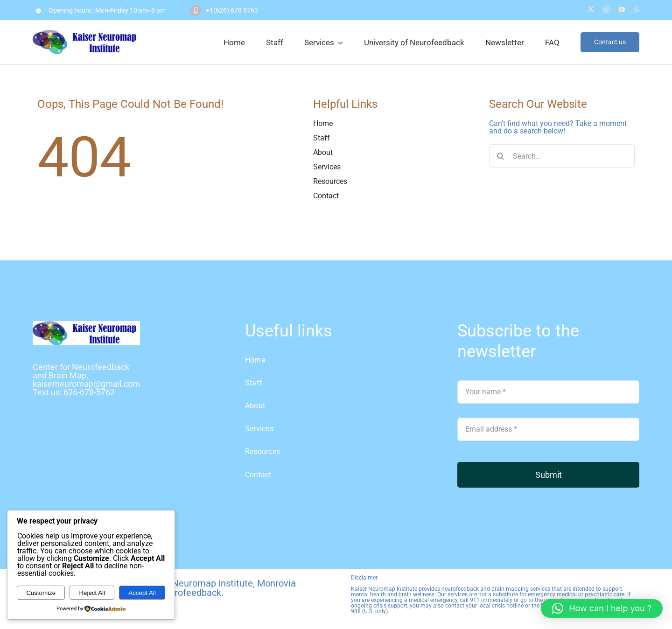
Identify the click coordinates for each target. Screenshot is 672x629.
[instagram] (606, 10)
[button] (602, 608)
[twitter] (591, 10)
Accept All (142, 593)
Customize (41, 593)
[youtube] (622, 10)
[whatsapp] (637, 10)
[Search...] (562, 156)
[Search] (501, 156)
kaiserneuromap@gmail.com (86, 384)
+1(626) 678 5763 (232, 10)
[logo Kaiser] (86, 325)
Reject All (92, 593)
